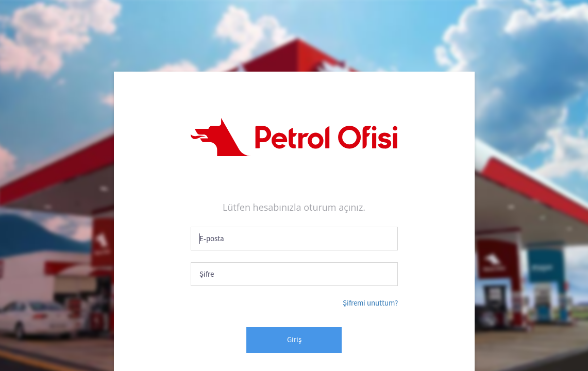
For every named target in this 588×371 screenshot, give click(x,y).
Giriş (294, 340)
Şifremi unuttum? (370, 303)
